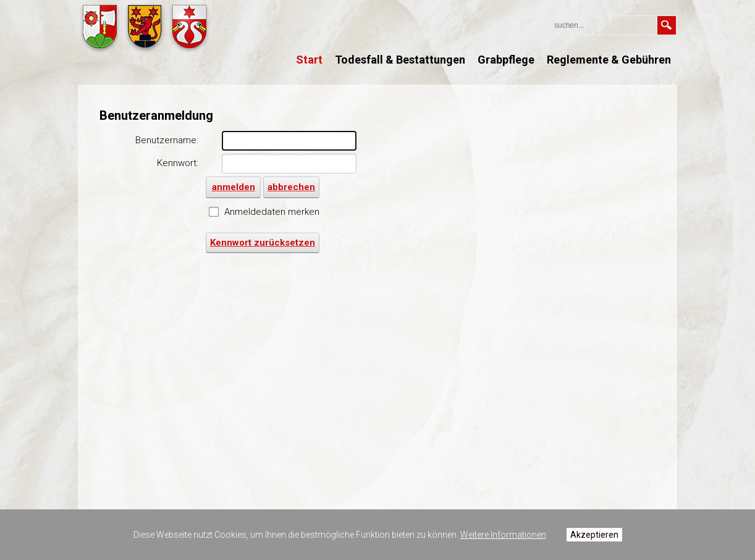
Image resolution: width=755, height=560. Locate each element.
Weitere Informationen (503, 535)
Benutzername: (167, 140)
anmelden (733, 19)
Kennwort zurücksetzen (263, 243)
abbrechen (291, 187)
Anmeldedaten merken (272, 212)
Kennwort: (178, 163)
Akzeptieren (594, 535)
